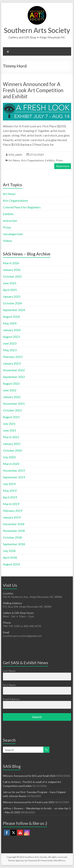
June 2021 (10, 430)
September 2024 (14, 310)
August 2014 (11, 564)
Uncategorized (13, 234)
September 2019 (14, 477)
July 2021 (9, 424)
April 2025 (10, 290)
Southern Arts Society (37, 30)
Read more (63, 166)
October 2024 (12, 303)
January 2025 (12, 296)
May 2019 (10, 490)
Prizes (59, 160)
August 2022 (11, 383)
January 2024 (12, 330)
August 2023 (11, 337)
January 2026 (12, 270)
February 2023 (13, 357)
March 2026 (11, 263)
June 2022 (10, 390)
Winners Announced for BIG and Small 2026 (29, 776)
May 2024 (10, 323)
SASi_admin (15, 155)
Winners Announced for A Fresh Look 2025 (29, 802)
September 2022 (14, 377)
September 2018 (14, 544)
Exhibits (50, 160)
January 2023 (12, 363)
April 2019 (10, 497)
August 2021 (11, 417)
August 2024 (11, 317)
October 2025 (12, 276)
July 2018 (9, 551)
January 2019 (12, 517)
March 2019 (11, 504)
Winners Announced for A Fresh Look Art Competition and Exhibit (33, 90)
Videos (7, 241)
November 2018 (14, 531)
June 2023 (10, 343)
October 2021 (12, 410)
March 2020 (11, 464)
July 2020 (9, 457)
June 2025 (10, 283)
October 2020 (12, 450)
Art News (14, 160)
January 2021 (12, 444)
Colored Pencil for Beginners (22, 207)
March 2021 (11, 437)
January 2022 (12, 397)
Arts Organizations (32, 160)
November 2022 (14, 370)
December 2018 (14, 524)
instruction (10, 221)
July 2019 (9, 484)
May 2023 (10, 350)
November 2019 (14, 470)
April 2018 (10, 557)
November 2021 (14, 404)
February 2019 (13, 511)
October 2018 (12, 537)
